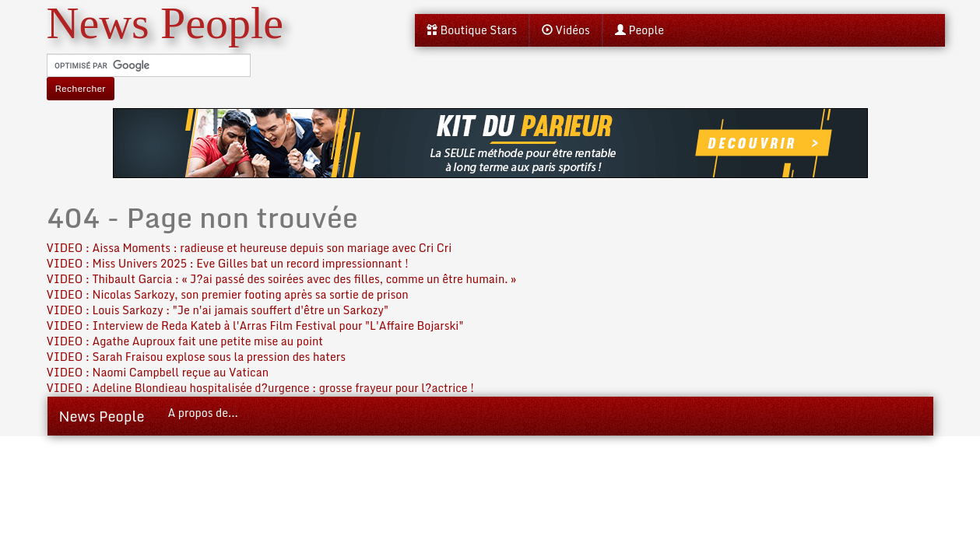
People (639, 30)
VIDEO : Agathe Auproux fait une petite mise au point (185, 341)
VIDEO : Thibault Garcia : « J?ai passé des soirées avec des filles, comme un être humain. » (282, 279)
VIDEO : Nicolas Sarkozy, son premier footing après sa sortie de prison (228, 294)
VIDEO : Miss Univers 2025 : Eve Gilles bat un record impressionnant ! (228, 263)
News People (102, 416)
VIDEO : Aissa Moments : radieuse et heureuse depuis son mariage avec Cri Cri (249, 248)
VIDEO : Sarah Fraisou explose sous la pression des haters (196, 357)
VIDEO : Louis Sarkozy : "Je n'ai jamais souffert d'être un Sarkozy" (218, 310)
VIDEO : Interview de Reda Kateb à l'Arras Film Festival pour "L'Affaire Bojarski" (255, 325)
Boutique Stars (472, 30)
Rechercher (81, 88)
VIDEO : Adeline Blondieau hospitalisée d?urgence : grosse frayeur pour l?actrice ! (261, 388)
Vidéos (566, 30)
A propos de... (203, 413)
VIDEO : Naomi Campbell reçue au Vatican (158, 372)
